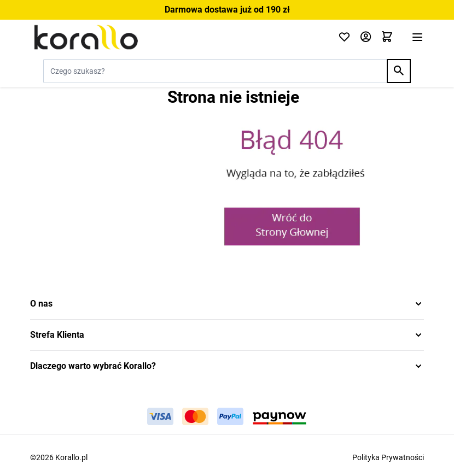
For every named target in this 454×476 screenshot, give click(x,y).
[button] (227, 304)
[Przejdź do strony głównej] (177, 37)
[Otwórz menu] (417, 37)
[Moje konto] (366, 37)
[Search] (399, 71)
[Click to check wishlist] (344, 37)
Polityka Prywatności (388, 457)
